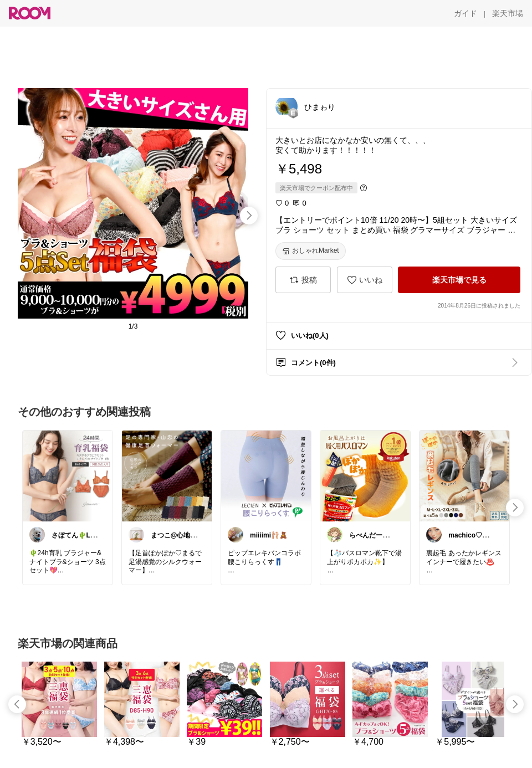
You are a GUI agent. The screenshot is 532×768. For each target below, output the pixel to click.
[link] (68, 475)
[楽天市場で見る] (459, 280)
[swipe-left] (17, 704)
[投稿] (303, 280)
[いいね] (365, 280)
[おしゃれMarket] (311, 251)
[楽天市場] (508, 13)
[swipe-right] (249, 216)
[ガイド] (465, 13)
